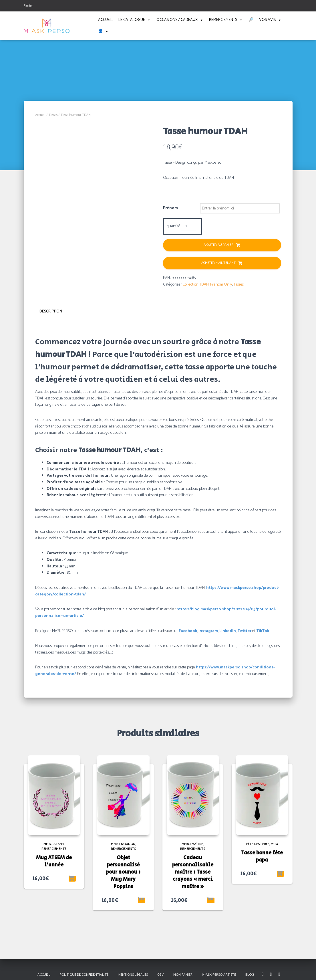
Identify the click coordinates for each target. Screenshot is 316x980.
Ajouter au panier (218, 245)
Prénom (170, 208)
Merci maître (192, 844)
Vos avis (270, 20)
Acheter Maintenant (218, 263)
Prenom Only (221, 285)
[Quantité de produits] (189, 227)
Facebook (188, 630)
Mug (274, 844)
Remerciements (226, 20)
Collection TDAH (196, 285)
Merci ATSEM (54, 844)
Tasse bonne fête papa (262, 856)
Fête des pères (258, 844)
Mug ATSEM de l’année (54, 861)
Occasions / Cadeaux (180, 20)
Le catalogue (135, 20)
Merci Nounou (123, 844)
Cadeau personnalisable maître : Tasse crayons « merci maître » (193, 872)
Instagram (208, 630)
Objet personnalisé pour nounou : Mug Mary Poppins (123, 872)
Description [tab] (51, 311)
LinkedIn (228, 630)
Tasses (53, 115)
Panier (28, 6)
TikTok (263, 630)
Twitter (244, 630)
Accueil (105, 20)
